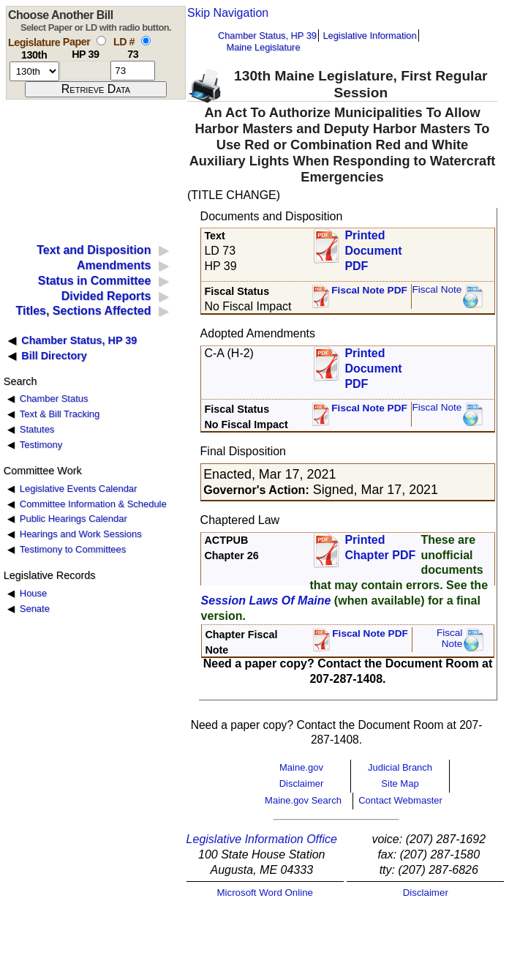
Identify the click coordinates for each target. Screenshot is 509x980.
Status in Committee (95, 281)
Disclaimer (302, 783)
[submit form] (96, 89)
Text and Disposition (94, 250)
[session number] (34, 71)
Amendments (114, 265)
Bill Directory (54, 356)
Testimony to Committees (73, 549)
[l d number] (133, 71)
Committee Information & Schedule (93, 504)
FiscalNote (450, 639)
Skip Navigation (228, 13)
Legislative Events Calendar (79, 489)
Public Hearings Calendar (73, 519)
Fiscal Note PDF (369, 290)
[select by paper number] (101, 41)
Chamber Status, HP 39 (267, 35)
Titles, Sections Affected (83, 311)
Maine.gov (301, 767)
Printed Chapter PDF (380, 547)
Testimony (41, 445)
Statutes (37, 429)
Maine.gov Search (303, 800)
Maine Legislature (263, 47)
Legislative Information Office (262, 839)
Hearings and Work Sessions (81, 534)
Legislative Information (369, 35)
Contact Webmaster (400, 800)
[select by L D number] (146, 41)
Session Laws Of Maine (266, 601)
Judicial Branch (400, 767)
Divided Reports (106, 296)
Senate (35, 609)
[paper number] (85, 71)
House (33, 593)
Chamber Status (54, 399)
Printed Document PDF (373, 246)
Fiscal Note (437, 289)
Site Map (400, 783)
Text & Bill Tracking (60, 414)
